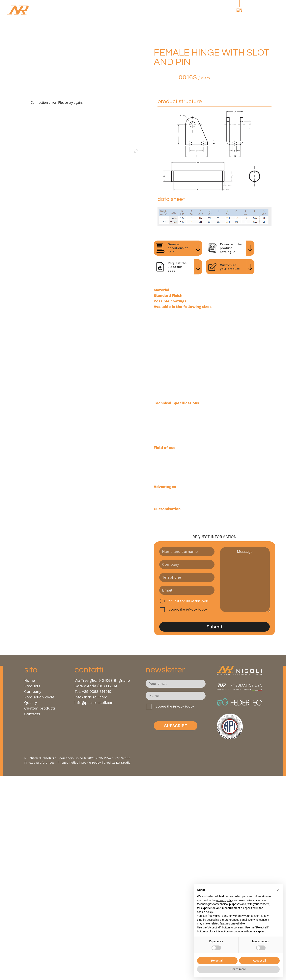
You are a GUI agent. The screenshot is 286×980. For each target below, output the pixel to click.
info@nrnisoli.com (91, 697)
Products (32, 686)
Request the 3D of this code (188, 601)
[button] (278, 890)
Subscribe (176, 726)
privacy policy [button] (225, 900)
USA (254, 10)
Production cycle (39, 697)
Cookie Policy (91, 763)
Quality (31, 703)
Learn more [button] (238, 969)
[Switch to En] (239, 10)
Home (30, 681)
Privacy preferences (39, 763)
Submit (214, 627)
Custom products (40, 708)
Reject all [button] (217, 961)
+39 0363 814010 (97, 692)
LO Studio (123, 763)
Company (33, 692)
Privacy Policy (196, 609)
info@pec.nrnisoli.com (95, 703)
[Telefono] (187, 577)
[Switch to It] (231, 10)
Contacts (32, 714)
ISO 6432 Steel (169, 40)
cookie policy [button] (205, 912)
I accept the (187, 610)
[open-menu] (271, 10)
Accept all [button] (259, 961)
